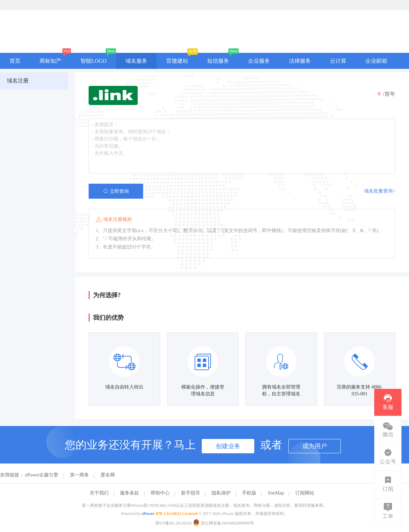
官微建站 (177, 61)
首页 (15, 61)
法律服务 (300, 61)
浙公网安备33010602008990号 (223, 523)
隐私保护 (221, 493)
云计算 (338, 61)
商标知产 (50, 61)
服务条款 (130, 493)
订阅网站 (305, 493)
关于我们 (99, 493)
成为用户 (315, 446)
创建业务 (228, 446)
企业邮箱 (376, 61)
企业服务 (259, 61)
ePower (148, 514)
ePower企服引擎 (42, 475)
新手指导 (191, 493)
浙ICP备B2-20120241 (174, 523)
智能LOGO (93, 61)
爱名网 (108, 475)
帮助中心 (160, 493)
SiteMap (276, 493)
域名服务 (136, 61)
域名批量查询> (380, 191)
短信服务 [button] (218, 61)
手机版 (249, 493)
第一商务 (79, 475)
